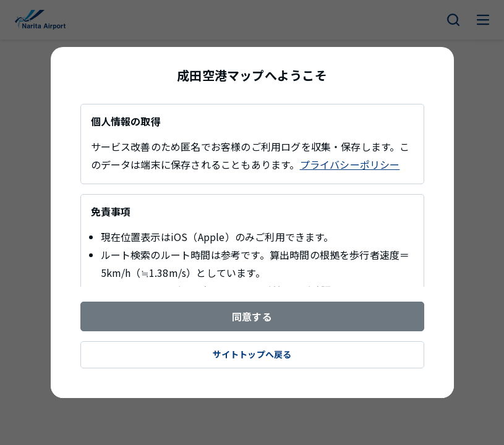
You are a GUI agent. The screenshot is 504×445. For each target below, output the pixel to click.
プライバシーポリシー (350, 164)
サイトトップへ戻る (252, 354)
